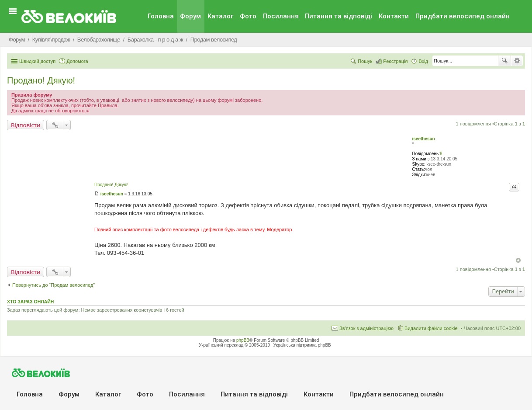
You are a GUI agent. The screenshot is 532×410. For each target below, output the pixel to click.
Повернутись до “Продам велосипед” (54, 285)
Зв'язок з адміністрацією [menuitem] (366, 328)
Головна (161, 16)
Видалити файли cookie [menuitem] (431, 328)
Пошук (504, 61)
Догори (518, 260)
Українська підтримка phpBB (302, 345)
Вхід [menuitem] (423, 61)
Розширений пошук (517, 61)
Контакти (394, 16)
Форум (190, 16)
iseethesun (423, 139)
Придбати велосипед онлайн (463, 16)
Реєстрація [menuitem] (395, 61)
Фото (248, 16)
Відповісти (26, 125)
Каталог (220, 16)
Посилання (281, 16)
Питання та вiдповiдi (339, 16)
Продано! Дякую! (41, 80)
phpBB (243, 340)
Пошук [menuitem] (365, 61)
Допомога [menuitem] (77, 61)
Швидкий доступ (37, 61)
